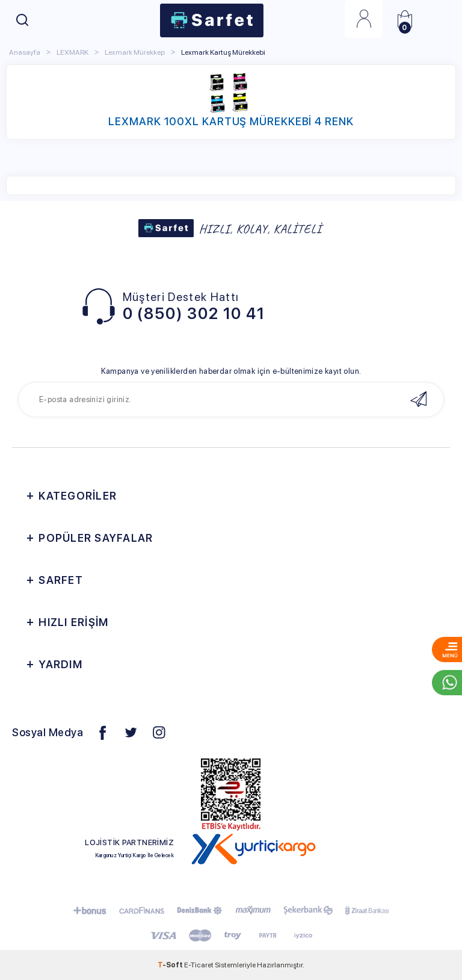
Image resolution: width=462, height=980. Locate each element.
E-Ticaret (199, 965)
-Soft (171, 965)
